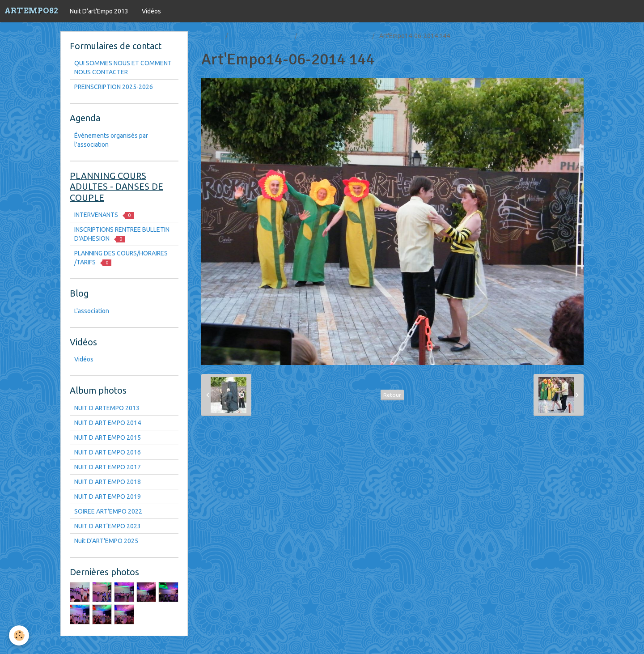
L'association (92, 311)
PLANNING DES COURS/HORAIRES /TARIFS (121, 258)
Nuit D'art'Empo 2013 (99, 11)
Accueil (212, 36)
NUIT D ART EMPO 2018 (108, 482)
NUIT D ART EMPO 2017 (108, 467)
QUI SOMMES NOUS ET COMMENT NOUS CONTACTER (123, 68)
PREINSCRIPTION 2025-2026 (114, 87)
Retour (392, 395)
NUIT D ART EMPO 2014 (335, 36)
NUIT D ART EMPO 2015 (108, 437)
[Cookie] (19, 635)
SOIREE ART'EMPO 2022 (108, 511)
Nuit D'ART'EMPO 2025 (106, 541)
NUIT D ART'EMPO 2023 (108, 526)
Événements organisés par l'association (111, 140)
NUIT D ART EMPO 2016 (108, 452)
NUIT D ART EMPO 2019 (108, 497)
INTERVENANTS (104, 215)
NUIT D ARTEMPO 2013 (107, 408)
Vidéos (151, 11)
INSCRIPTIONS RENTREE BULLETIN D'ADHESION (122, 234)
